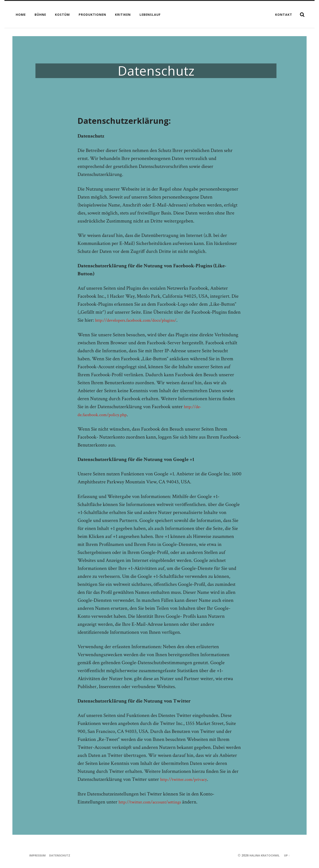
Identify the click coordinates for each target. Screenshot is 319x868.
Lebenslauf (150, 15)
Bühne (40, 15)
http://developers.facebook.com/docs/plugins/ (142, 320)
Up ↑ (286, 855)
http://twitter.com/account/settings (155, 802)
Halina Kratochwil (262, 855)
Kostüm (62, 15)
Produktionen (92, 15)
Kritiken (123, 15)
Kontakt (284, 15)
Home (21, 15)
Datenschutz (63, 855)
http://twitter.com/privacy (187, 779)
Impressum (39, 855)
